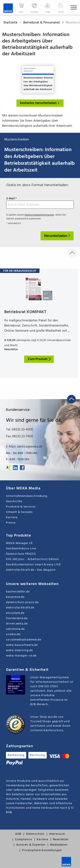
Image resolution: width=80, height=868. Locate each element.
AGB (18, 834)
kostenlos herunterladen (41, 103)
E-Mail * (40, 203)
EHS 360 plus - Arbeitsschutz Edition (32, 559)
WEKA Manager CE (19, 543)
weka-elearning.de (19, 650)
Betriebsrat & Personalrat (42, 23)
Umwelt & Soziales (19, 512)
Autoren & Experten (31, 845)
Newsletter (61, 840)
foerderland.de (17, 618)
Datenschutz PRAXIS (21, 554)
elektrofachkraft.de (20, 608)
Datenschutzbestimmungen (39, 215)
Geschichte (14, 501)
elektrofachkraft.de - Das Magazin (31, 570)
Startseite (10, 23)
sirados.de (13, 634)
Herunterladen (56, 236)
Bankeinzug (16, 755)
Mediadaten (59, 845)
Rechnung (37, 755)
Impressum (57, 834)
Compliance (23, 840)
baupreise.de (15, 597)
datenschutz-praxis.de (22, 602)
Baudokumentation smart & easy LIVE (33, 565)
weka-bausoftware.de (22, 645)
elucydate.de (15, 613)
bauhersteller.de (18, 592)
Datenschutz (35, 834)
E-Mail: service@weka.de (24, 447)
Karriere (12, 517)
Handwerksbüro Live (21, 549)
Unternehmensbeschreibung (27, 496)
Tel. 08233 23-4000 (20, 430)
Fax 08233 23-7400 (20, 436)
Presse (11, 523)
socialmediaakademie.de (23, 640)
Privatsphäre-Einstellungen (42, 850)
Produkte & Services (21, 507)
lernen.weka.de (17, 624)
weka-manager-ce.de (21, 656)
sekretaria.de (15, 629)
